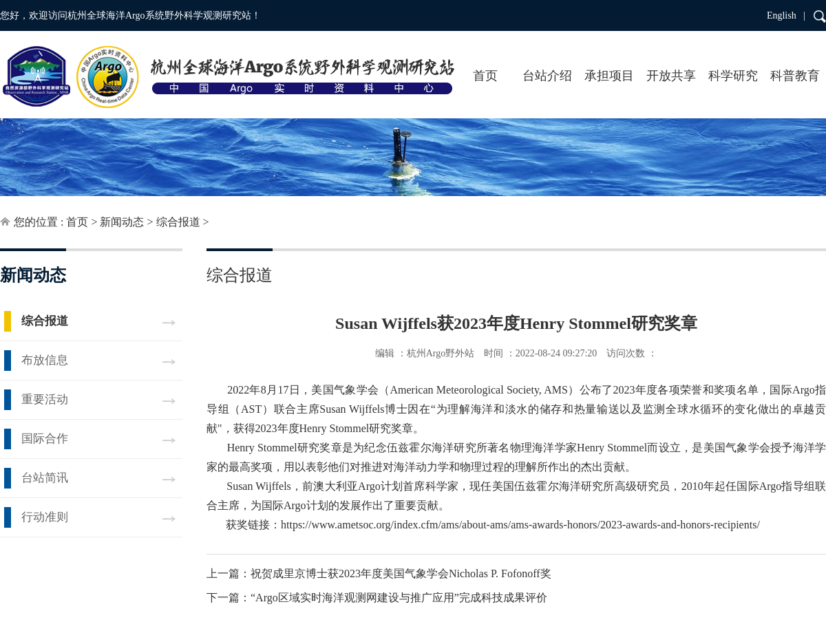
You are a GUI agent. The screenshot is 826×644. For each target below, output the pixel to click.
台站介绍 (547, 76)
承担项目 (609, 76)
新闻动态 (122, 222)
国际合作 (45, 439)
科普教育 (795, 76)
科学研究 (733, 76)
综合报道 (178, 222)
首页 (485, 76)
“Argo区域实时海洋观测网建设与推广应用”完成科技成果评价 (399, 598)
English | (786, 15)
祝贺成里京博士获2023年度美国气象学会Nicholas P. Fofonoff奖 (401, 573)
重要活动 (45, 399)
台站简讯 (45, 478)
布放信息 (45, 360)
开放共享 (671, 76)
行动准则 (45, 517)
